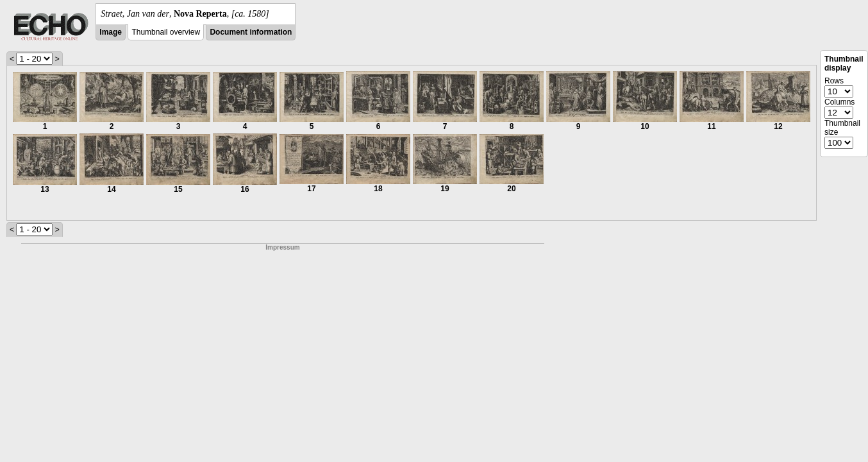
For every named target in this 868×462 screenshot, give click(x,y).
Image (111, 32)
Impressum (282, 247)
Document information (251, 32)
